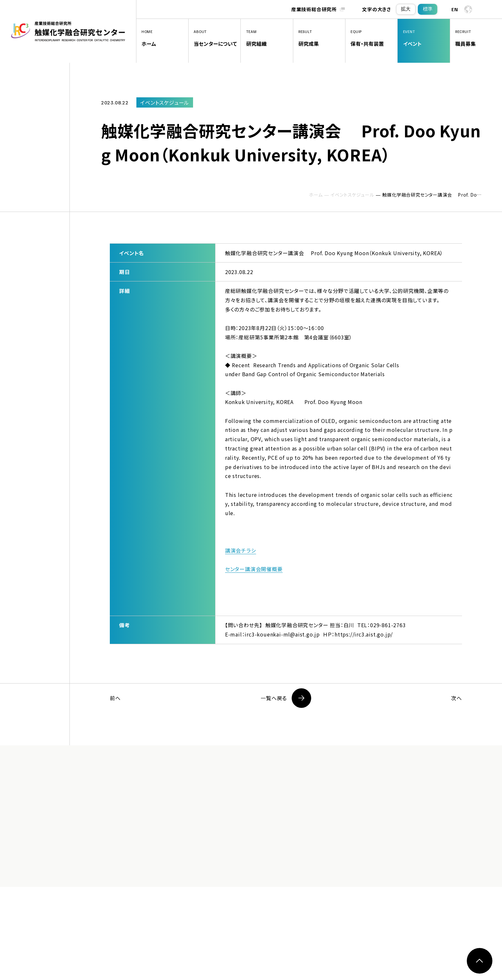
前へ (115, 698)
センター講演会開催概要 (254, 569)
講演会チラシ (241, 550)
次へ (457, 698)
